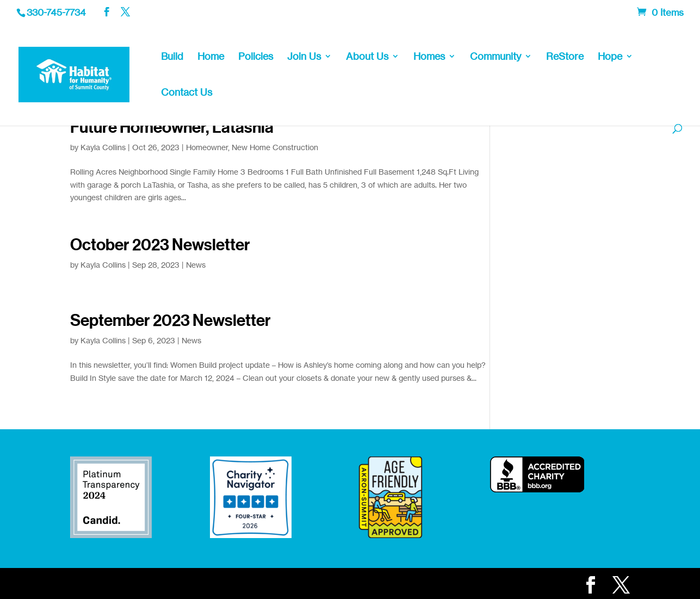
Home (211, 57)
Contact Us (187, 93)
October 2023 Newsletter (160, 245)
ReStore (565, 57)
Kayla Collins (103, 147)
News (196, 265)
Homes (429, 57)
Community (495, 57)
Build (172, 57)
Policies (256, 57)
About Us (367, 57)
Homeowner (207, 147)
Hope (610, 57)
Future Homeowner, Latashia (172, 127)
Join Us (304, 57)
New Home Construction (275, 147)
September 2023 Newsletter (171, 320)
